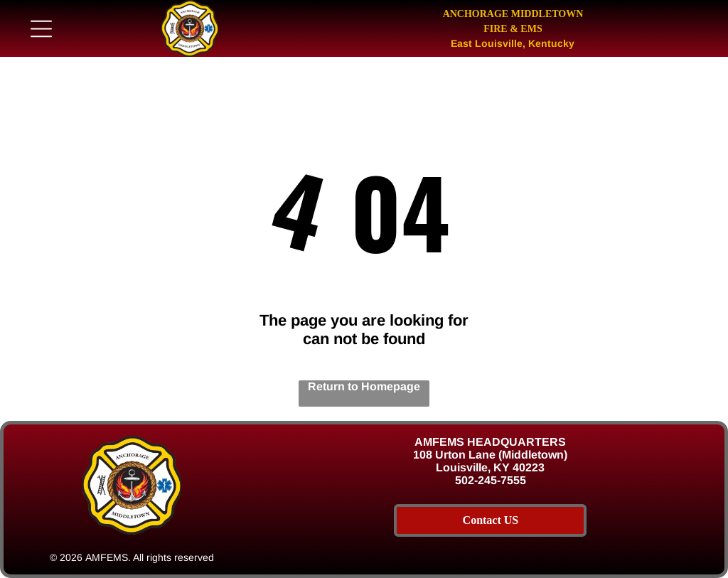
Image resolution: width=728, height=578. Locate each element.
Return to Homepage (364, 386)
